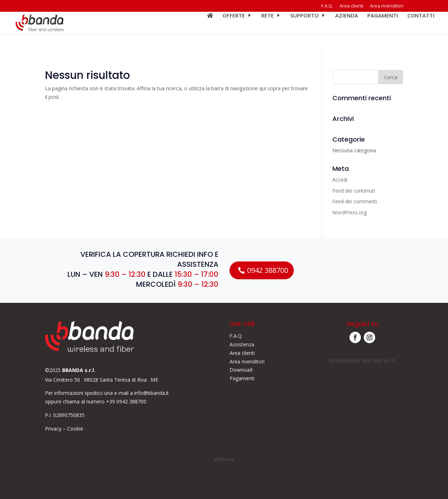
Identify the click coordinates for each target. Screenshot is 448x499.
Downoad (241, 370)
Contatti (421, 31)
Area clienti (351, 6)
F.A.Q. (327, 6)
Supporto (304, 31)
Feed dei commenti (355, 201)
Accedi (340, 180)
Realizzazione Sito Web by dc (362, 360)
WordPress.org (349, 212)
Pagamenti (383, 31)
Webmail (224, 459)
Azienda (347, 31)
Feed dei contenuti (354, 191)
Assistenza (242, 344)
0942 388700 (268, 270)
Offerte (234, 31)
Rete (268, 31)
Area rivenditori (387, 6)
